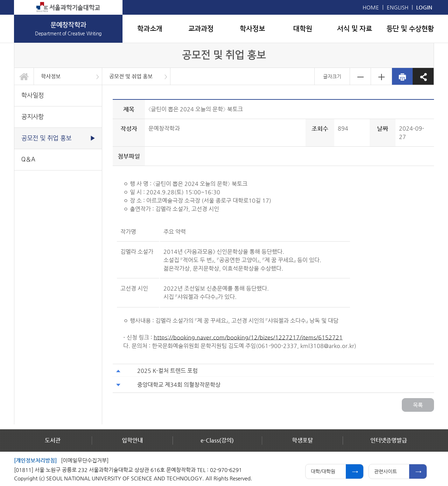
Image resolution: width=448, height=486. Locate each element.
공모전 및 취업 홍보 (131, 76)
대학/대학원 (323, 471)
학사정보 (252, 29)
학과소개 (150, 29)
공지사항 (33, 117)
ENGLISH (398, 7)
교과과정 (201, 29)
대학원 (303, 29)
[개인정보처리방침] (35, 460)
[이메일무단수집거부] (85, 460)
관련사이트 (386, 471)
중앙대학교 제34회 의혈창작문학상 (179, 385)
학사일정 (33, 95)
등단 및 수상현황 (410, 29)
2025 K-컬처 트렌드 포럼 (167, 371)
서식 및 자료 (355, 29)
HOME (371, 7)
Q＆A (28, 159)
